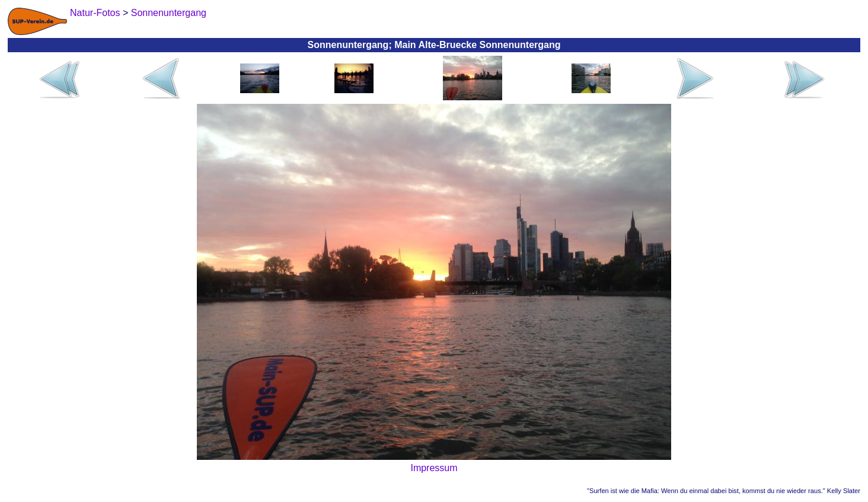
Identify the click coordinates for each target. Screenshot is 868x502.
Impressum (434, 468)
